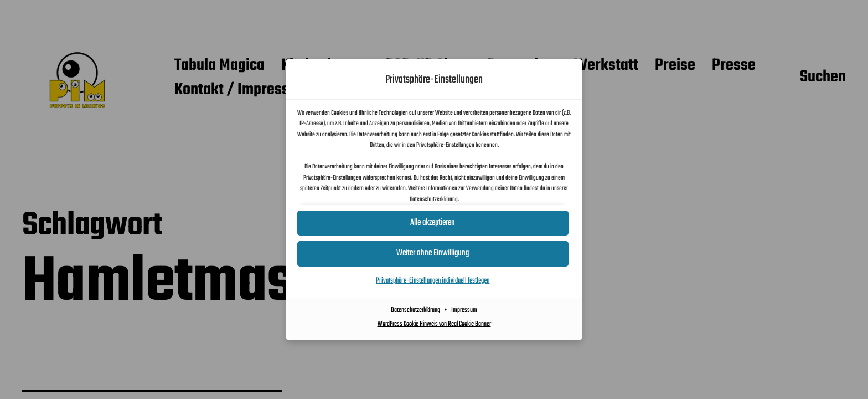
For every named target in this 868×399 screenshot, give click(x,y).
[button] (434, 254)
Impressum (464, 310)
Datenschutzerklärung (434, 199)
